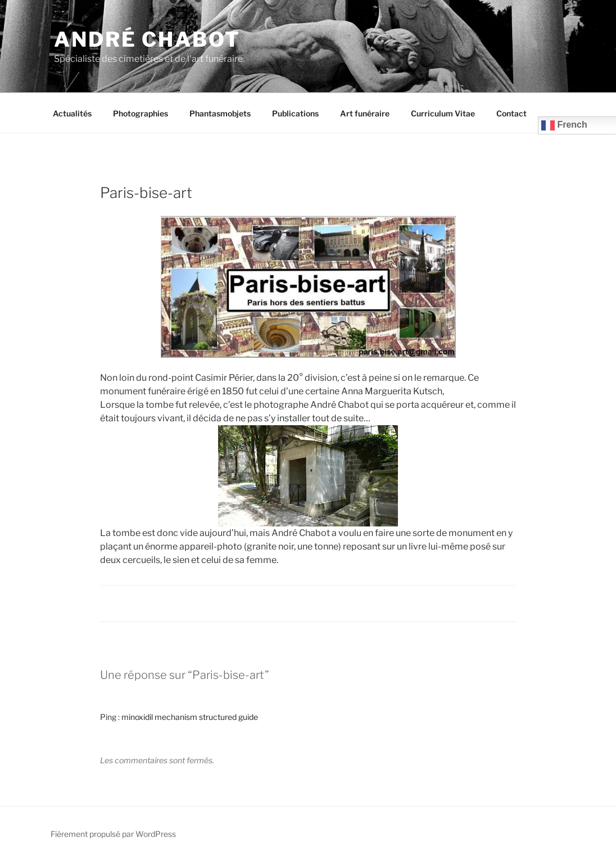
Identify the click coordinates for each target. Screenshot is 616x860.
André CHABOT (147, 39)
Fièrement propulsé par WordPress (113, 834)
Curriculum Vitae (443, 113)
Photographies (141, 113)
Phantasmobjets (220, 113)
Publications (295, 113)
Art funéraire (365, 113)
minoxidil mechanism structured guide (190, 717)
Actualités (72, 113)
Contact (511, 113)
